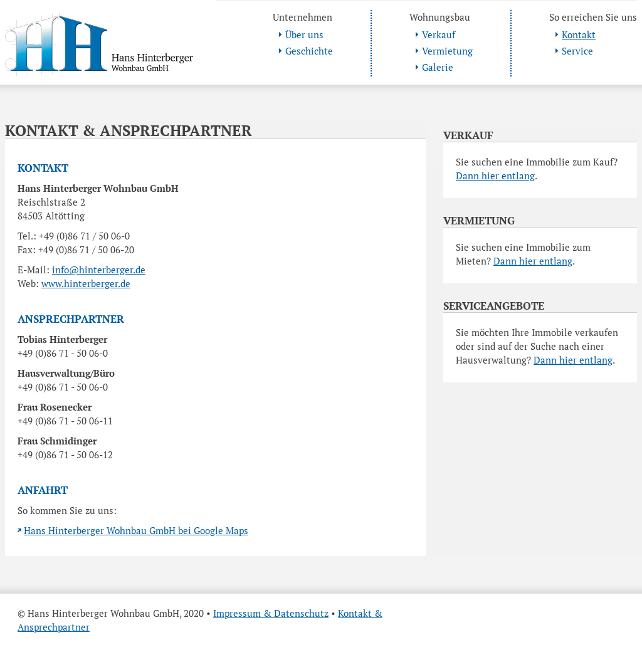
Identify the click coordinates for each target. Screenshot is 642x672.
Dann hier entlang (495, 176)
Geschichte (309, 51)
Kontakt (579, 34)
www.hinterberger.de (86, 283)
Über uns (304, 34)
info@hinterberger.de (99, 270)
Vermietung (447, 51)
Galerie (438, 67)
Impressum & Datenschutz (271, 613)
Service (577, 51)
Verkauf (439, 34)
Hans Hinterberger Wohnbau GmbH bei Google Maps (136, 530)
